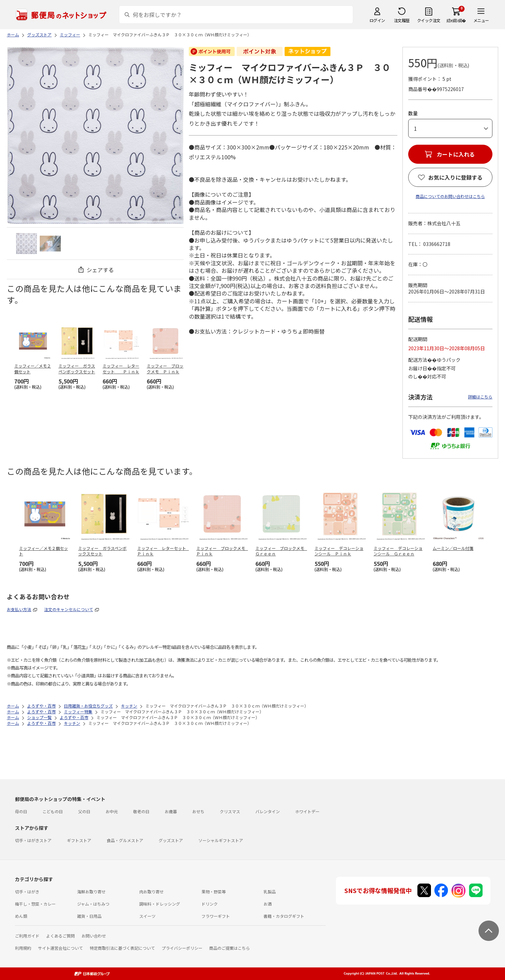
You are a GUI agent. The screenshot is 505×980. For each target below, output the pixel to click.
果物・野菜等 (214, 892)
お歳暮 (171, 811)
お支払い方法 (19, 609)
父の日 (84, 811)
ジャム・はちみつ (93, 904)
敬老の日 (141, 811)
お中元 (112, 811)
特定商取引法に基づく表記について (122, 948)
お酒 (268, 904)
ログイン (377, 20)
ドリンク (210, 904)
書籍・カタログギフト (284, 916)
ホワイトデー (307, 811)
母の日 (21, 811)
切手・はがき (27, 892)
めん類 (21, 916)
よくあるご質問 (60, 936)
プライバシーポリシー (182, 948)
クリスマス (230, 811)
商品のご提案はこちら (230, 948)
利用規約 (23, 948)
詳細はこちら (480, 397)
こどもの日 (53, 811)
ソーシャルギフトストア (221, 840)
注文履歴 (402, 20)
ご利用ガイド (27, 936)
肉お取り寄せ (151, 892)
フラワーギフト (216, 916)
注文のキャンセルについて (69, 609)
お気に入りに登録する (455, 177)
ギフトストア (79, 840)
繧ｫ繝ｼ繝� (456, 20)
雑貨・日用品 (89, 916)
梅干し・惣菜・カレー (35, 904)
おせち (198, 811)
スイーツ (147, 916)
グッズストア (171, 840)
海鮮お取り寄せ (91, 892)
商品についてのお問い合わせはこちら (450, 196)
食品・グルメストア (125, 840)
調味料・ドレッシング (160, 904)
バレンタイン (268, 811)
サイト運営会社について (60, 948)
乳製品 (270, 892)
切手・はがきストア (33, 840)
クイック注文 (429, 20)
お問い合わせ (94, 936)
